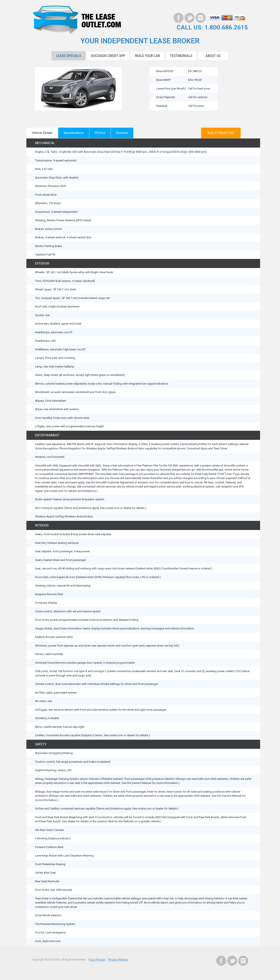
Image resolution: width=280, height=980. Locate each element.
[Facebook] (179, 18)
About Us (213, 55)
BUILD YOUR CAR (222, 132)
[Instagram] (201, 18)
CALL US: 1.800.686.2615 (215, 27)
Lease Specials (68, 55)
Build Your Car (147, 55)
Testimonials (181, 55)
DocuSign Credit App (108, 55)
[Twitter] (190, 18)
